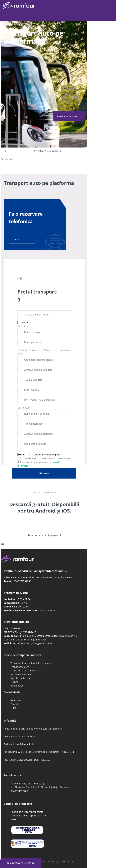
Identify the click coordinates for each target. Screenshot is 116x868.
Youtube (15, 704)
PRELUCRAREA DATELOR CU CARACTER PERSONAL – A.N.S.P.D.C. (40, 752)
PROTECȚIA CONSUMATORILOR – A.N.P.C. (27, 760)
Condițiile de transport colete (27, 812)
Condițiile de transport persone (28, 816)
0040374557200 (22, 581)
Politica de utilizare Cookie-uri (21, 736)
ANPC (14, 819)
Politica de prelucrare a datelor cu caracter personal (33, 729)
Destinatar (23, 408)
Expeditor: (23, 326)
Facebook (16, 700)
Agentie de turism (21, 678)
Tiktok (14, 708)
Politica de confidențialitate (19, 744)
